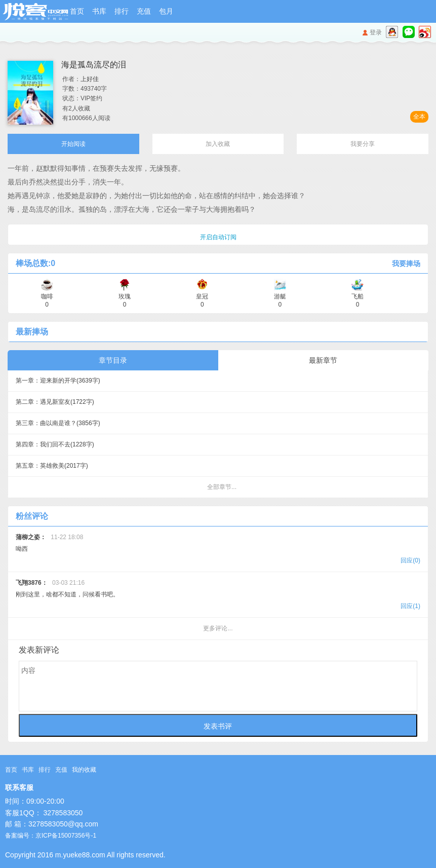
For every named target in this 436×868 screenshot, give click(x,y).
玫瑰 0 (125, 297)
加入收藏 (218, 144)
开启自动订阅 (218, 237)
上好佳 (90, 79)
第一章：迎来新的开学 (58, 381)
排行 (122, 11)
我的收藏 (84, 770)
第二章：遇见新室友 (55, 402)
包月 (166, 11)
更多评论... (218, 628)
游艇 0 (280, 297)
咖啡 (47, 297)
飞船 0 (358, 297)
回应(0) (410, 560)
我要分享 (363, 144)
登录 (376, 32)
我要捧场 (406, 263)
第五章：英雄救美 (52, 466)
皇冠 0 (202, 297)
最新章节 (323, 360)
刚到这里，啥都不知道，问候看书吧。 (218, 596)
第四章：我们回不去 (55, 444)
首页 (77, 11)
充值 (144, 11)
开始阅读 (73, 144)
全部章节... (222, 487)
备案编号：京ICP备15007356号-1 (51, 836)
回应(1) (410, 606)
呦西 (218, 550)
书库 (99, 11)
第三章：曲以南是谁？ (58, 423)
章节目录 (113, 360)
